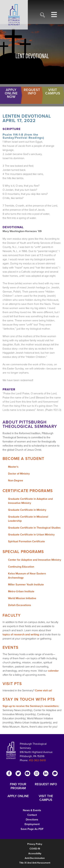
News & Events (32, 810)
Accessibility (35, 853)
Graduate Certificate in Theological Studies (34, 528)
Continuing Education (21, 567)
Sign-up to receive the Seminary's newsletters (31, 706)
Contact (32, 815)
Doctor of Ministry (19, 474)
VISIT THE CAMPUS (46, 798)
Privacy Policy (35, 844)
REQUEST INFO (46, 784)
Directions (32, 820)
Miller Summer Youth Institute (26, 584)
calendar (53, 671)
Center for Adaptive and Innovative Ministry (35, 560)
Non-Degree (16, 480)
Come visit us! (44, 690)
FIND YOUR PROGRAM (18, 786)
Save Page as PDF (32, 829)
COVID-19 (35, 849)
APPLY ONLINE (18, 796)
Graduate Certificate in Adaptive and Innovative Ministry (30, 501)
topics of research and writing (21, 634)
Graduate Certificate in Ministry (27, 510)
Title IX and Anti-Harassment (35, 863)
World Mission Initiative (22, 598)
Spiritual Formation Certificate (26, 541)
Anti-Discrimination (35, 858)
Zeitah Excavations (20, 605)
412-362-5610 (37, 760)
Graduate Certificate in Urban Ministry (31, 535)
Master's (13, 467)
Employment (32, 824)
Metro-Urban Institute (21, 591)
